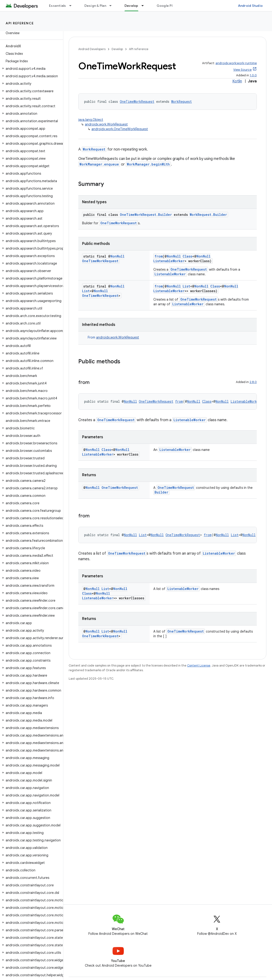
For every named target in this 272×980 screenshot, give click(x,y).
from (159, 256)
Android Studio (250, 6)
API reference (20, 23)
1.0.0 (253, 75)
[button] (31, 69)
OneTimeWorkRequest (137, 101)
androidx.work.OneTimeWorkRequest (120, 129)
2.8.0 (253, 382)
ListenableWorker (169, 261)
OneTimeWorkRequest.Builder (146, 215)
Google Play (166, 6)
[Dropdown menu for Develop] (145, 6)
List (86, 291)
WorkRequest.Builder (208, 215)
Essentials (58, 6)
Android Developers (92, 49)
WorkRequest (181, 101)
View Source (242, 70)
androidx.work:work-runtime (236, 63)
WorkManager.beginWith (148, 164)
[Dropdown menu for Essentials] (72, 6)
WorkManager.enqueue (99, 164)
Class (187, 256)
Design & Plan (95, 6)
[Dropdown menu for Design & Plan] (113, 6)
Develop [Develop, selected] (131, 6)
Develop (117, 49)
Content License (199, 665)
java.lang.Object (91, 120)
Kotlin (237, 81)
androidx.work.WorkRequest (106, 124)
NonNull (117, 256)
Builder (161, 492)
